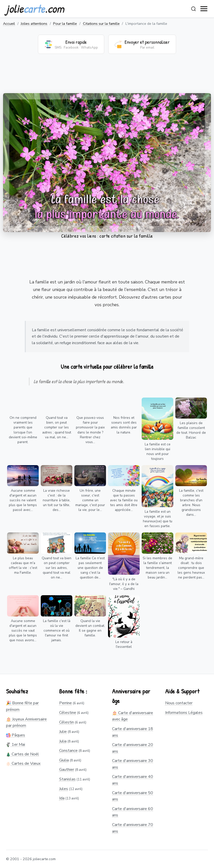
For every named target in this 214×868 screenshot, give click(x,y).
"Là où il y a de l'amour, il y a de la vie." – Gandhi (124, 584)
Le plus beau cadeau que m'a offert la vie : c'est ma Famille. (23, 565)
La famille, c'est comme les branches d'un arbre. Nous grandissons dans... (191, 503)
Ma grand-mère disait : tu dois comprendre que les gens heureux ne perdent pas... (191, 568)
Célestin (67, 722)
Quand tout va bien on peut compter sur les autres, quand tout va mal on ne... (57, 568)
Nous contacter (179, 703)
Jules (64, 789)
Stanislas (67, 779)
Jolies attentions (34, 24)
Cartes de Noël (23, 754)
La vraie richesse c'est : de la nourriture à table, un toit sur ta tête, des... (57, 500)
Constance (68, 751)
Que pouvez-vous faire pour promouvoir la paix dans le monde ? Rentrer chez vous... (90, 430)
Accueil (9, 24)
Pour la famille (65, 24)
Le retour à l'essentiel (124, 644)
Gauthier (67, 770)
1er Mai (16, 745)
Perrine (66, 703)
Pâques (16, 735)
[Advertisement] (107, 77)
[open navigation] (204, 9)
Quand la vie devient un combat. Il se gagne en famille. (90, 628)
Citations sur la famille (101, 24)
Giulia (64, 760)
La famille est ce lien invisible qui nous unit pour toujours (158, 451)
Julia (63, 741)
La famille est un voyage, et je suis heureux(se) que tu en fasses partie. (158, 519)
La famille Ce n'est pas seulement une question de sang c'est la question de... (90, 568)
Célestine (68, 713)
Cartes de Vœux (23, 763)
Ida (62, 798)
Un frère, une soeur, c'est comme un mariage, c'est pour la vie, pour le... (90, 500)
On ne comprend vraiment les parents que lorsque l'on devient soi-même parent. (23, 430)
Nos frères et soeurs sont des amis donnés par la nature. (124, 425)
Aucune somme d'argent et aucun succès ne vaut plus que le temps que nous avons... (23, 631)
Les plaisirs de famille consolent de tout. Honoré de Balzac (191, 430)
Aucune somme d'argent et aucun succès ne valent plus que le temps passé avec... (23, 500)
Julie (63, 732)
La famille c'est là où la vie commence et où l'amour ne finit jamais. (57, 631)
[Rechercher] (194, 9)
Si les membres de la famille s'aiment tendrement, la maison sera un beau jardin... (157, 568)
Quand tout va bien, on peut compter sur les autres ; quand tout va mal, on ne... (57, 427)
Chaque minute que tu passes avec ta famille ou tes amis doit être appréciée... (124, 500)
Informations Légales (184, 713)
